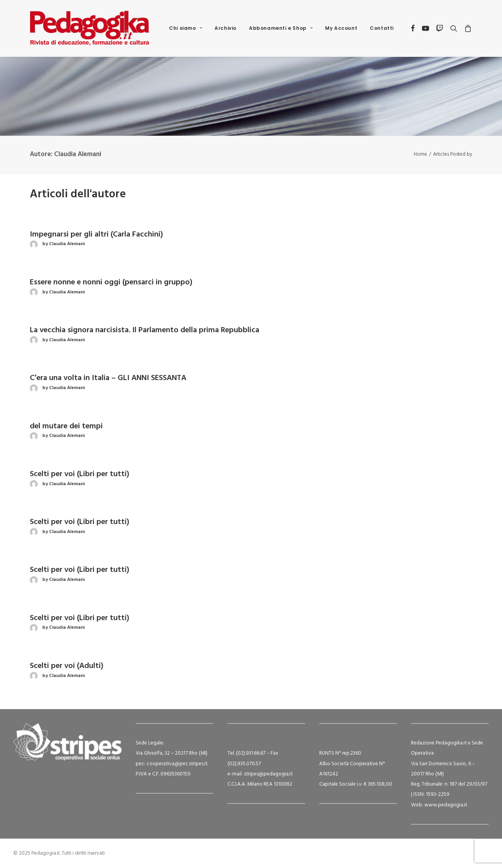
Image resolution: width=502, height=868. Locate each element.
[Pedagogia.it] (90, 28)
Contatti (382, 28)
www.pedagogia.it (446, 805)
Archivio (226, 28)
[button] (413, 28)
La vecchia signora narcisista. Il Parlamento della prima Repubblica (145, 330)
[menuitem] (186, 28)
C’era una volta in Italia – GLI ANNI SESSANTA (108, 378)
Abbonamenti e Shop (281, 28)
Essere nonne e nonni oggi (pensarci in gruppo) (111, 282)
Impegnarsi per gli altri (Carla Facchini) (96, 235)
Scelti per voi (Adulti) (67, 666)
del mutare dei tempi (66, 426)
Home (420, 154)
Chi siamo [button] (186, 28)
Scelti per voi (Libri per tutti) (80, 474)
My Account (341, 28)
